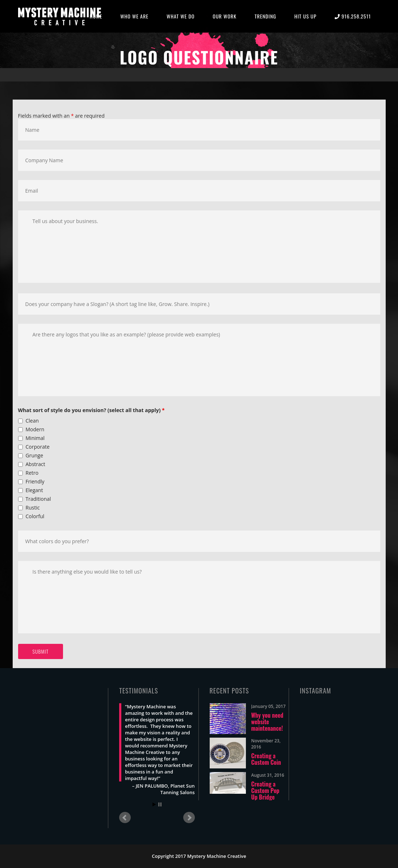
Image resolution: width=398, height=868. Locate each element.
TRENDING (265, 16)
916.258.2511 (353, 16)
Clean (32, 421)
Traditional (38, 499)
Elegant (34, 490)
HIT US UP (305, 16)
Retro (32, 473)
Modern (35, 429)
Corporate (38, 447)
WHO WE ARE (134, 16)
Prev (125, 818)
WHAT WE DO (181, 16)
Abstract (35, 464)
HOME (96, 16)
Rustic (33, 508)
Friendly (35, 481)
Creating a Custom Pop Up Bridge (265, 791)
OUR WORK (225, 16)
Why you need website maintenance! (267, 722)
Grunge (35, 455)
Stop (160, 804)
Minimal (35, 438)
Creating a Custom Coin (266, 759)
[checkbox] (20, 421)
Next (189, 818)
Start (154, 804)
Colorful (35, 516)
